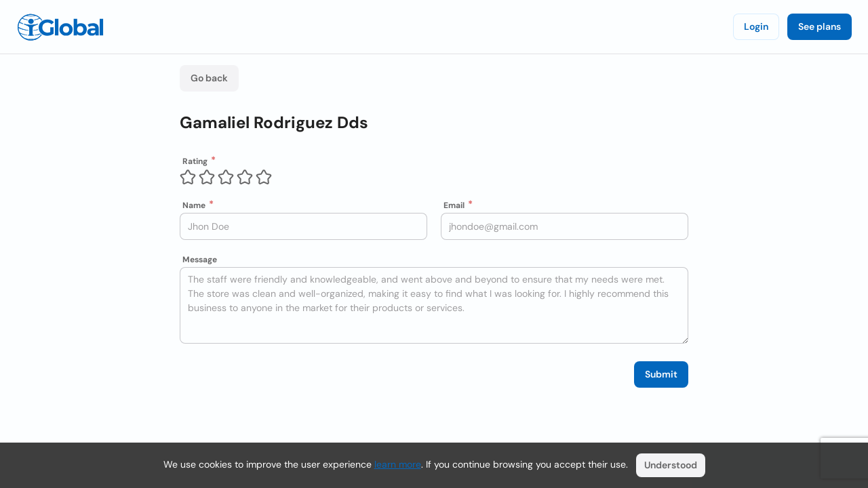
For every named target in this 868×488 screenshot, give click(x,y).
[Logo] (60, 27)
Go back (209, 78)
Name (194, 205)
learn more (398, 464)
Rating (195, 161)
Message (200, 260)
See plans (820, 26)
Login (756, 26)
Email (454, 205)
